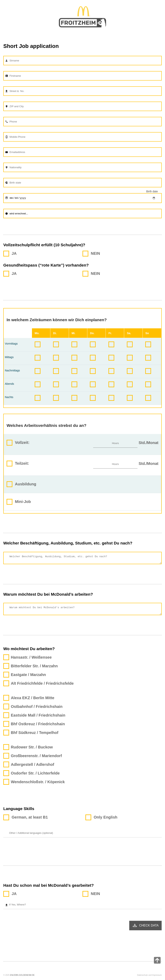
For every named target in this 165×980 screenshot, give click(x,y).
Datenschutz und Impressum (149, 978)
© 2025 (6, 978)
